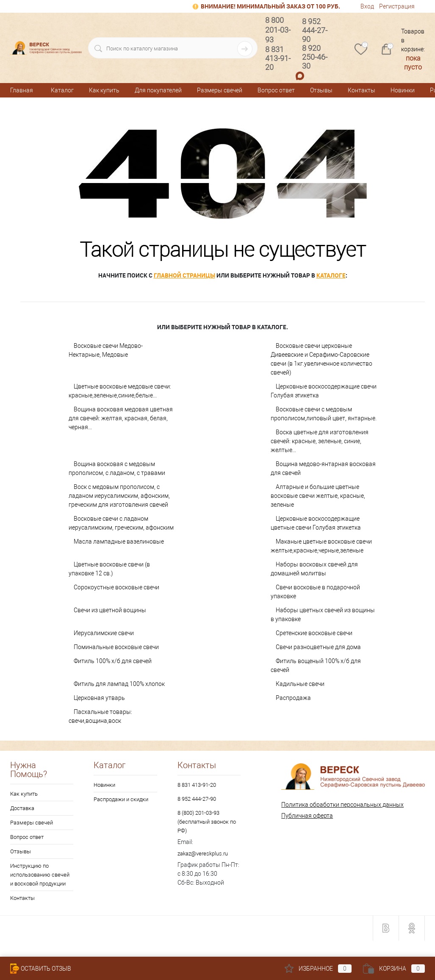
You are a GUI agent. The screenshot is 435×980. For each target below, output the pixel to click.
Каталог (62, 90)
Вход (367, 6)
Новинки (403, 90)
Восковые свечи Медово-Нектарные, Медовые (106, 350)
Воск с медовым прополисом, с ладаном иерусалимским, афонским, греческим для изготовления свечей (119, 496)
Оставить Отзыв (41, 969)
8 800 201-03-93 (278, 30)
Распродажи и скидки (121, 799)
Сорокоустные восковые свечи (116, 587)
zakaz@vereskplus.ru (203, 854)
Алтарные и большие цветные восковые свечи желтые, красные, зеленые (318, 496)
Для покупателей (158, 90)
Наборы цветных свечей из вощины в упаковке (323, 615)
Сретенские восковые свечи (314, 633)
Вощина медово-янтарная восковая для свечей (323, 468)
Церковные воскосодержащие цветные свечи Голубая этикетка (316, 523)
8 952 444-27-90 (197, 799)
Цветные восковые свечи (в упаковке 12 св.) (109, 569)
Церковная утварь (99, 698)
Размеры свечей (220, 90)
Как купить (104, 90)
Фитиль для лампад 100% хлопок (119, 684)
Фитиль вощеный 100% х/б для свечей (316, 665)
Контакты (362, 90)
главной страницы (184, 275)
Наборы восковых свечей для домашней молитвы (314, 569)
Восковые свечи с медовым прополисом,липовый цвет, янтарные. (324, 414)
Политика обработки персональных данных (342, 805)
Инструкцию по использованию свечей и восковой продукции (40, 875)
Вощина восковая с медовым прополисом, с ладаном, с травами (117, 468)
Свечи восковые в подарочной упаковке (315, 592)
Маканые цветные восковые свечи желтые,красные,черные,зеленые (321, 546)
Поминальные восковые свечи (116, 647)
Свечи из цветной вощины (110, 610)
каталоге (331, 275)
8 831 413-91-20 (197, 785)
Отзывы (321, 90)
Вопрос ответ (276, 90)
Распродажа (293, 698)
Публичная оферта (307, 816)
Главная (22, 90)
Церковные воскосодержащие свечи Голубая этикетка (324, 391)
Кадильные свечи (300, 684)
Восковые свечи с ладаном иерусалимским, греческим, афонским (121, 523)
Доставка (22, 808)
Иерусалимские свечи (104, 633)
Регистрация (397, 6)
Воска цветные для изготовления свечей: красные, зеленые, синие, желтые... (320, 441)
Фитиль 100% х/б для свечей (113, 661)
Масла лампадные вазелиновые (119, 541)
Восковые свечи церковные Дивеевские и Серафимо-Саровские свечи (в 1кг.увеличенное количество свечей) (321, 359)
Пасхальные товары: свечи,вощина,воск (100, 716)
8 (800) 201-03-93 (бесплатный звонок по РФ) (207, 822)
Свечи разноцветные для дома (318, 647)
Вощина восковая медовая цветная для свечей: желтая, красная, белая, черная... (121, 418)
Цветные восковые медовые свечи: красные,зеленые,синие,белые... (120, 391)
